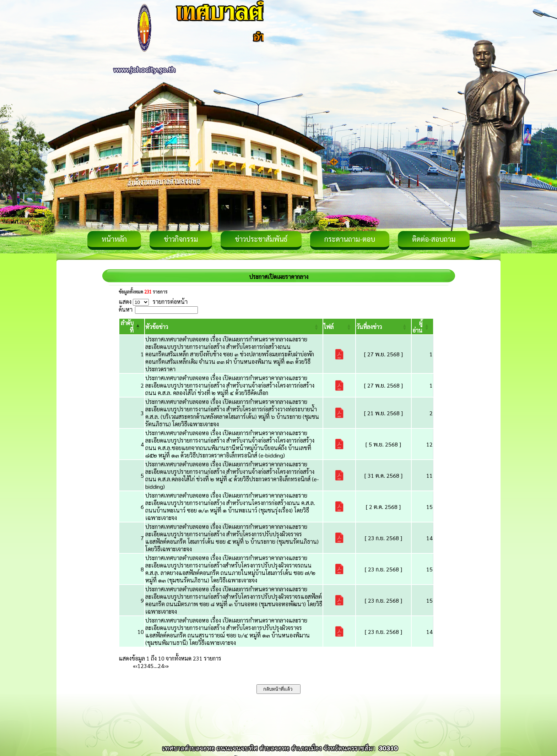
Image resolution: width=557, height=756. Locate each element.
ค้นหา (126, 309)
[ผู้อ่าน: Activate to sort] (423, 327)
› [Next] (165, 666)
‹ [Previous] (137, 666)
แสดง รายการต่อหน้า (153, 302)
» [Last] (167, 666)
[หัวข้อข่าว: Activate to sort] (234, 327)
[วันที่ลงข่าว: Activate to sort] (383, 327)
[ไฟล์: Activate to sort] (339, 327)
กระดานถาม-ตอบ (350, 239)
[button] (157, 327)
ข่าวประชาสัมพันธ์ (261, 239)
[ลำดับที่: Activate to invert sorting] (132, 327)
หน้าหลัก (114, 239)
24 (161, 666)
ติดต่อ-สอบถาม (434, 239)
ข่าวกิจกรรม (181, 239)
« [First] (134, 666)
